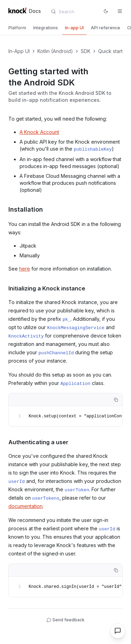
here (25, 269)
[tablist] (65, 29)
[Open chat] (118, 631)
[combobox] (75, 12)
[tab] (17, 28)
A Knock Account (39, 132)
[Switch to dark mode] (106, 11)
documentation (26, 506)
